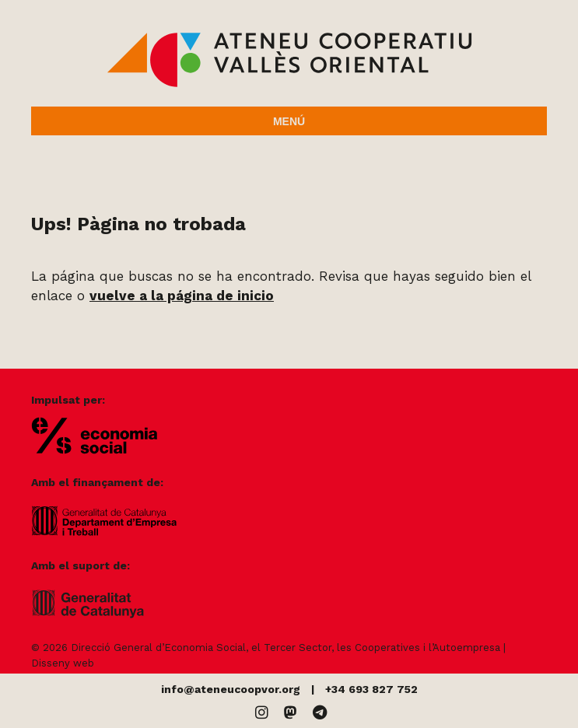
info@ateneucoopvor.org (231, 689)
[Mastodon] (291, 713)
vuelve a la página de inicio (182, 296)
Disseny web (63, 663)
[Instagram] (262, 713)
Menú (289, 121)
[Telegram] (320, 713)
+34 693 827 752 (371, 689)
